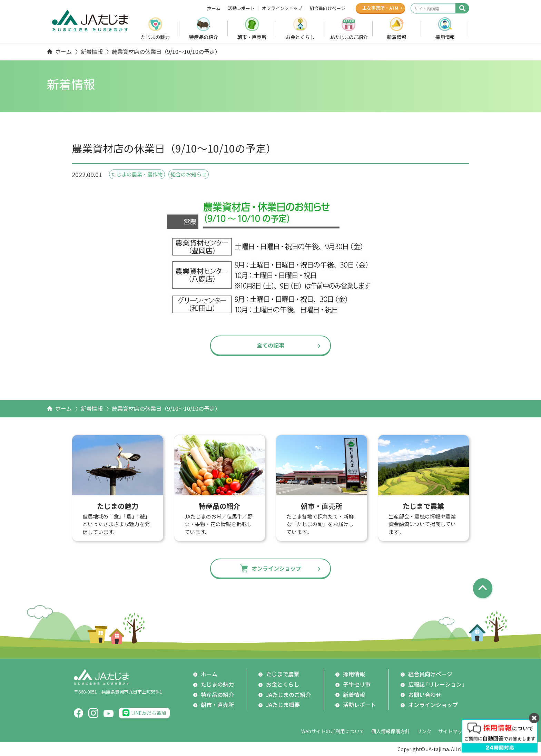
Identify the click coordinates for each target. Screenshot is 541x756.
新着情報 (397, 37)
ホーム (214, 8)
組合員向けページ (327, 8)
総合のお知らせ (189, 174)
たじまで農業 (283, 674)
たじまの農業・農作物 (137, 174)
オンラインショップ (282, 8)
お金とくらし (300, 37)
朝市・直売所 (252, 37)
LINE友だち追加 (149, 713)
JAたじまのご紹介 (349, 37)
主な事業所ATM (380, 8)
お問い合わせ (425, 695)
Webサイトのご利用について (333, 731)
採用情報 (445, 37)
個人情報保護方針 (391, 731)
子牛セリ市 (357, 684)
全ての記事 (270, 345)
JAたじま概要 (283, 705)
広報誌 (438, 685)
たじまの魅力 (155, 37)
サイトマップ (453, 731)
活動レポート (241, 8)
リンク (424, 731)
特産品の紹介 (204, 37)
